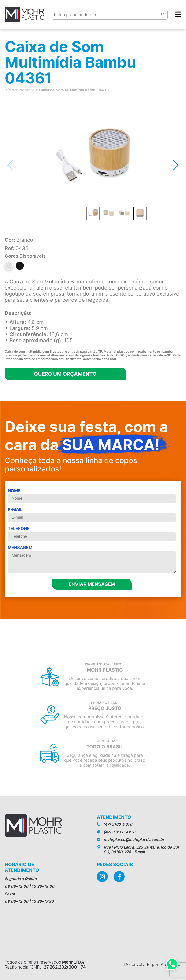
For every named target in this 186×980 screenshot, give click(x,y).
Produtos (27, 90)
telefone (92, 534)
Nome (92, 496)
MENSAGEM (92, 560)
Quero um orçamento (69, 374)
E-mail (92, 515)
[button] (176, 165)
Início (9, 90)
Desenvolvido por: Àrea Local (153, 964)
